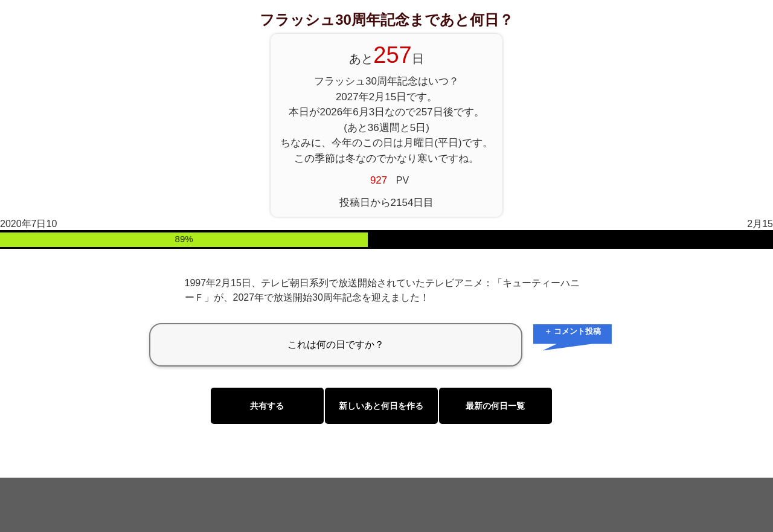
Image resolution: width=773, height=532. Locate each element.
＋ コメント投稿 (573, 331)
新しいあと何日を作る (381, 406)
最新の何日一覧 (495, 406)
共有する (267, 406)
